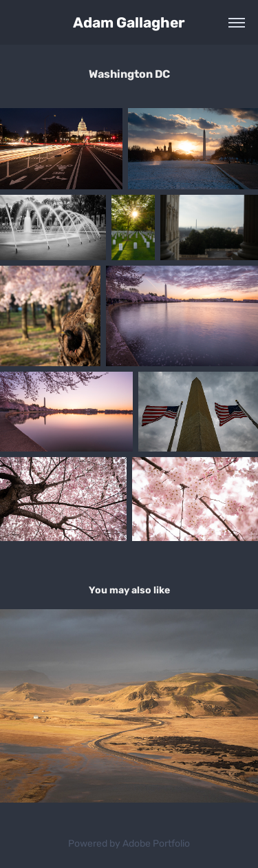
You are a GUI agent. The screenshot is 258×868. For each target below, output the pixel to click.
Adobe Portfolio (156, 844)
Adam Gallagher (129, 23)
